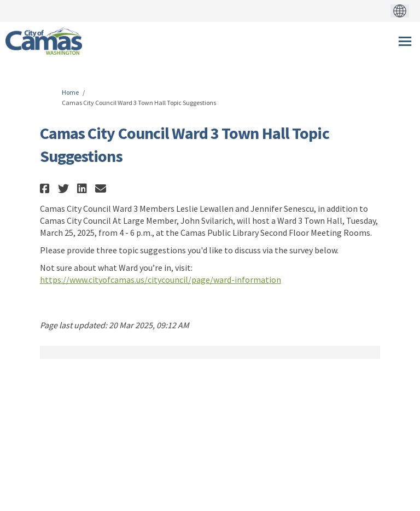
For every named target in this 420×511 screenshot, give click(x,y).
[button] (46, 188)
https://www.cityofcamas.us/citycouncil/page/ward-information (161, 280)
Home (70, 92)
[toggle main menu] (405, 41)
